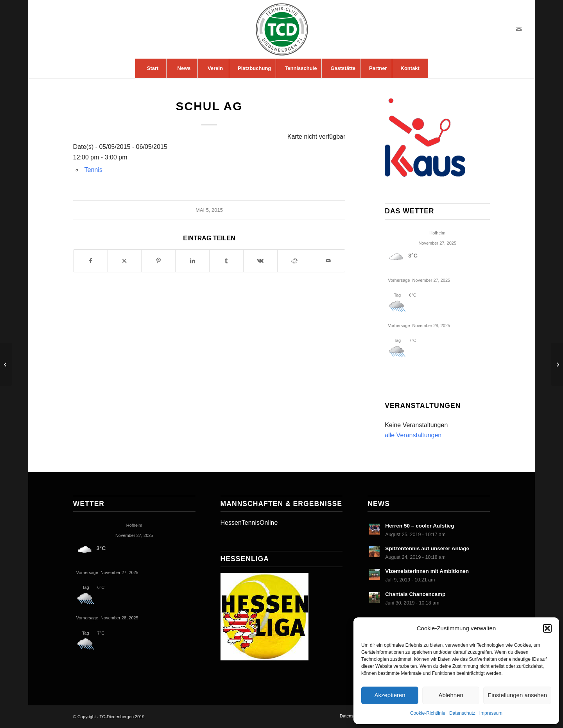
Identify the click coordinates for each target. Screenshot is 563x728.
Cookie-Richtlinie (428, 713)
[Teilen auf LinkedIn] (192, 261)
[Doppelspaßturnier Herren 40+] (6, 364)
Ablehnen (451, 695)
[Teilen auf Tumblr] (226, 261)
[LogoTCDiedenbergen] (282, 29)
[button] (547, 628)
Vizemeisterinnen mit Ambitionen (427, 571)
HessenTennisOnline (249, 523)
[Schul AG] (557, 364)
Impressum (491, 713)
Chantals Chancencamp (415, 594)
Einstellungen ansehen (517, 695)
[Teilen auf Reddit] (294, 261)
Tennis (93, 170)
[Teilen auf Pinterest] (158, 261)
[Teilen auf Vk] (260, 261)
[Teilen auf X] (125, 261)
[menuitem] (152, 68)
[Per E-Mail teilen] (328, 261)
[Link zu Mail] (519, 29)
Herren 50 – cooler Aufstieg (420, 526)
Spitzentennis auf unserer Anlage (427, 548)
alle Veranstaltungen (413, 435)
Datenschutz (462, 713)
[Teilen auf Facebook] (91, 261)
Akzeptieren (390, 695)
